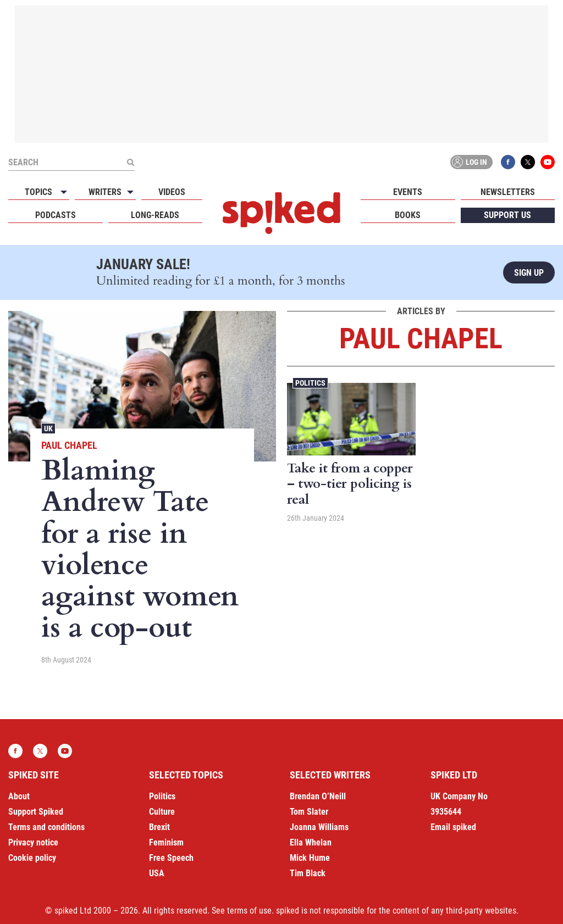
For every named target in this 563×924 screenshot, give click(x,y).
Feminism (166, 842)
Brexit (159, 827)
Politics (310, 383)
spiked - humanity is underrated (281, 213)
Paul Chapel (69, 445)
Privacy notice (33, 842)
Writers (105, 192)
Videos (172, 192)
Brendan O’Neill (318, 796)
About (19, 796)
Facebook (508, 162)
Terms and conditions (46, 827)
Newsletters (508, 192)
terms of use (249, 911)
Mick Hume (310, 858)
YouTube (548, 162)
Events (408, 192)
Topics (38, 192)
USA (157, 873)
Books (408, 215)
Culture (162, 812)
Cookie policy (32, 858)
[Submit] (130, 162)
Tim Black (308, 873)
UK (48, 428)
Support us (507, 215)
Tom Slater (309, 812)
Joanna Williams (319, 827)
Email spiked (453, 827)
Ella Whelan (311, 842)
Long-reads (155, 215)
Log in (470, 162)
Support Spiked (36, 812)
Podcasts (56, 215)
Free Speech (171, 858)
